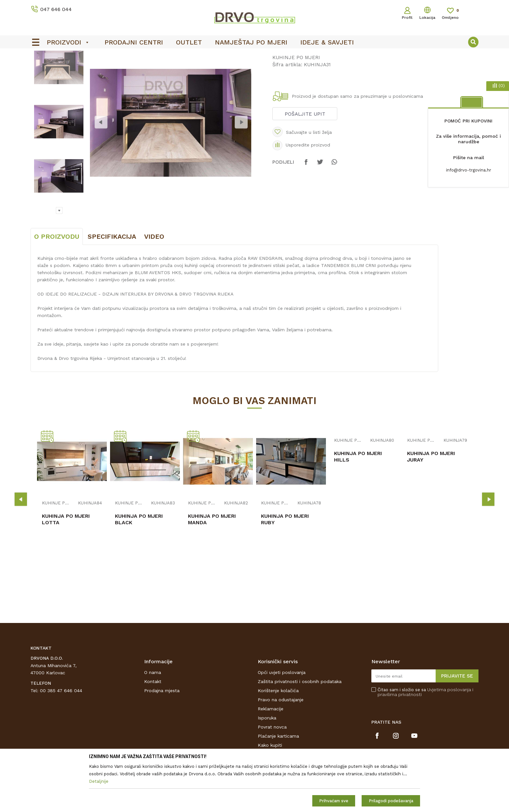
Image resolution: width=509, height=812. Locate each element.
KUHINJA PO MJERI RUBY (285, 568)
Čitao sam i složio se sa (425, 741)
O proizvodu (57, 285)
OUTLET (254, 56)
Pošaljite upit (305, 162)
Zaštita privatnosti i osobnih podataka (300, 730)
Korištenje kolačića (278, 739)
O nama (153, 721)
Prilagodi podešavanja (391, 801)
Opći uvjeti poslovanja (282, 721)
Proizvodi (40, 69)
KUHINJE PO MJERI (151, 69)
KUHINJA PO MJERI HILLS (358, 505)
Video (154, 285)
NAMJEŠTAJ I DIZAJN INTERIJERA (90, 69)
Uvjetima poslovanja (449, 738)
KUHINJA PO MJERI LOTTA (66, 568)
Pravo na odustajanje (281, 748)
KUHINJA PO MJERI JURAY (431, 505)
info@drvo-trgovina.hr (469, 170)
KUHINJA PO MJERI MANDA (212, 568)
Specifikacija (112, 285)
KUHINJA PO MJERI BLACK (139, 568)
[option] (255, 56)
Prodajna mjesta (162, 739)
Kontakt (153, 730)
